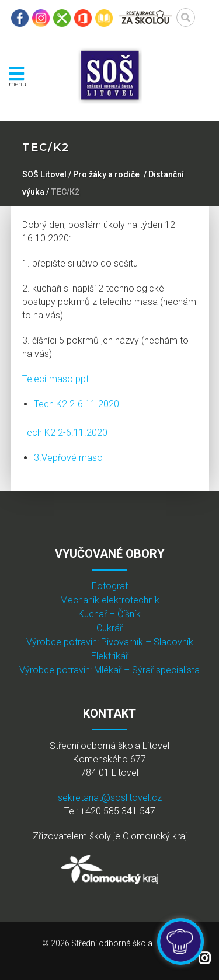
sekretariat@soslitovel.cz (110, 798)
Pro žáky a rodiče (106, 174)
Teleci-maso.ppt (55, 379)
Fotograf (110, 586)
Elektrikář (110, 656)
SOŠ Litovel (44, 174)
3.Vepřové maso (68, 458)
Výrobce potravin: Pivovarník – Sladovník (110, 642)
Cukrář (109, 628)
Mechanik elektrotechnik (110, 600)
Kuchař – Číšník (109, 614)
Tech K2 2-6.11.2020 (77, 404)
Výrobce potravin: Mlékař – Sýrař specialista (109, 670)
